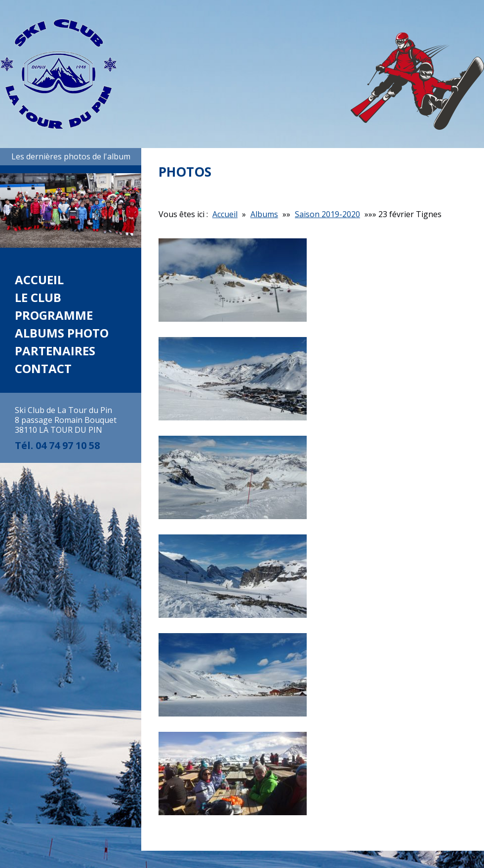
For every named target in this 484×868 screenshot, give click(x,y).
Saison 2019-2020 (327, 214)
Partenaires (55, 351)
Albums (264, 214)
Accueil (39, 280)
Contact (43, 368)
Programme (54, 315)
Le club (38, 297)
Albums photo (62, 333)
